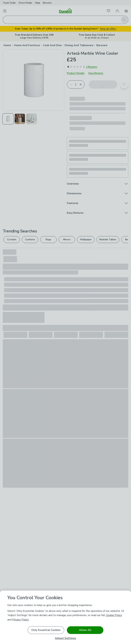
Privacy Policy (20, 620)
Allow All (85, 630)
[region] (65, 617)
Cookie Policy (114, 615)
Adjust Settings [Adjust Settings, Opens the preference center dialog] (65, 638)
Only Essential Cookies (46, 630)
